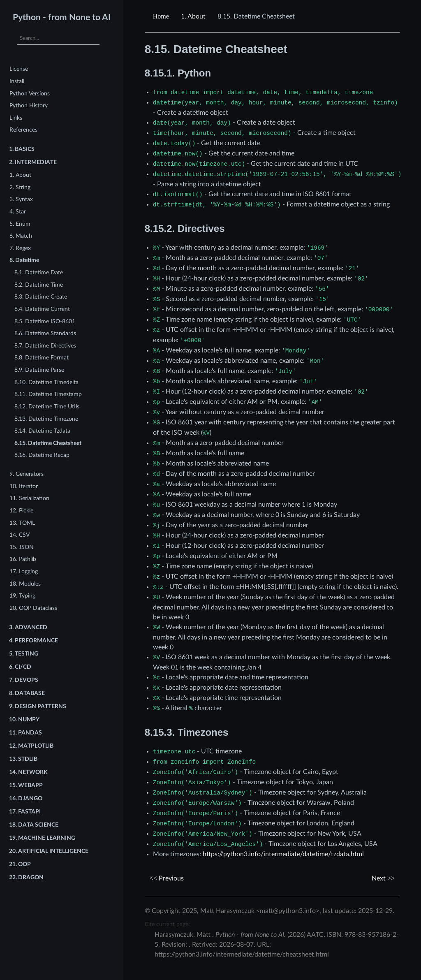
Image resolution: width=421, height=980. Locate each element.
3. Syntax (21, 199)
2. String (20, 187)
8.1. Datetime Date (39, 272)
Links (16, 118)
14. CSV (20, 535)
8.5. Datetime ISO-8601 (45, 321)
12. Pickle (21, 511)
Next (383, 878)
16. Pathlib (23, 559)
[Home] (162, 16)
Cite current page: (167, 924)
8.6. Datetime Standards (45, 333)
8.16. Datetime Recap (42, 455)
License (19, 69)
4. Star (18, 212)
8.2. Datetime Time (39, 285)
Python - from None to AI (62, 17)
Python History (29, 105)
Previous (167, 878)
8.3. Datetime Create (41, 297)
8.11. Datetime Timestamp (48, 394)
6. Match (21, 236)
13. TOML (22, 523)
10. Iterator (24, 486)
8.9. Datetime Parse (39, 370)
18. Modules (25, 584)
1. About (20, 175)
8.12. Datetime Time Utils (47, 407)
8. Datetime (24, 260)
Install (17, 81)
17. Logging (24, 571)
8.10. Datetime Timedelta (46, 382)
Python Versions (30, 94)
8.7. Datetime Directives (45, 346)
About (193, 16)
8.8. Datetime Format (42, 358)
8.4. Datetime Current (42, 309)
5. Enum (20, 224)
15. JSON (22, 547)
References (23, 130)
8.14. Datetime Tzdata (42, 431)
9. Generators (27, 474)
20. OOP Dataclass (33, 608)
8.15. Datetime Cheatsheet (48, 443)
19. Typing (22, 596)
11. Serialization (29, 498)
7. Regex (20, 248)
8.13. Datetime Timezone (46, 419)
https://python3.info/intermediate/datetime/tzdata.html (283, 854)
